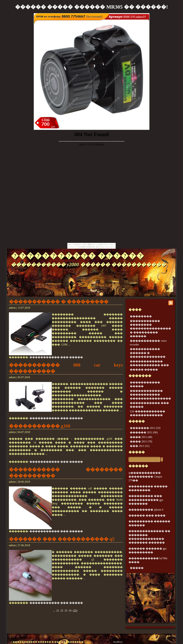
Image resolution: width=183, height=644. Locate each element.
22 (62, 611)
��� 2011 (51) (140, 446)
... (54, 611)
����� (137, 452)
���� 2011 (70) (141, 441)
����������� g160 (40, 426)
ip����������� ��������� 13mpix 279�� (145, 477)
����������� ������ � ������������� (148, 353)
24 (70, 611)
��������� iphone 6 (146, 510)
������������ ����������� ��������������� (150, 395)
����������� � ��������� (59, 302)
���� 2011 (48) (141, 437)
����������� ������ (77, 256)
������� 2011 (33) (145, 428)
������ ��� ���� (147, 515)
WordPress (118, 642)
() (75, 611)
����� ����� (144, 370)
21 (58, 611)
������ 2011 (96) (144, 432)
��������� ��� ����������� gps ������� (146, 500)
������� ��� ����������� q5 (62, 539)
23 (66, 611)
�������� (141, 316)
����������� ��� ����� (56, 357)
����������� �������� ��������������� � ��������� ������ (150, 329)
